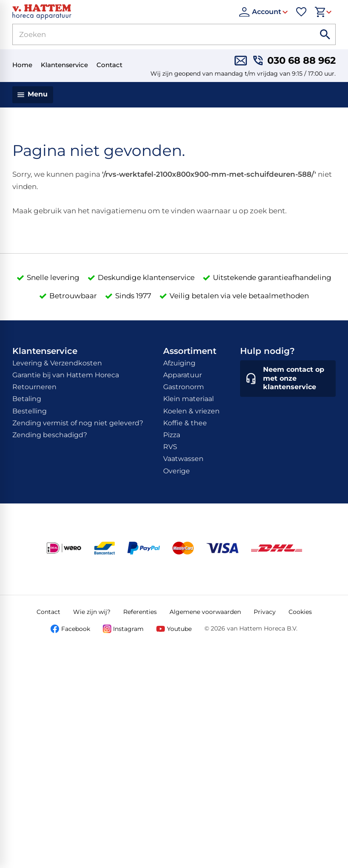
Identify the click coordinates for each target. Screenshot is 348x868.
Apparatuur (182, 375)
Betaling (27, 399)
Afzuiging (179, 363)
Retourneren (34, 387)
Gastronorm (184, 387)
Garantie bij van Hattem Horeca (66, 375)
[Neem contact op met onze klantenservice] (288, 379)
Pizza (172, 435)
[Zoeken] (154, 34)
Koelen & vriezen (191, 411)
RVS (170, 447)
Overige (177, 471)
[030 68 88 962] (295, 61)
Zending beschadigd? (50, 435)
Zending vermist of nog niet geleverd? (78, 423)
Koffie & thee (185, 423)
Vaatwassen (183, 459)
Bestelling (30, 411)
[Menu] (33, 95)
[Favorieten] (301, 12)
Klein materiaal (188, 399)
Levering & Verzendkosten (57, 363)
